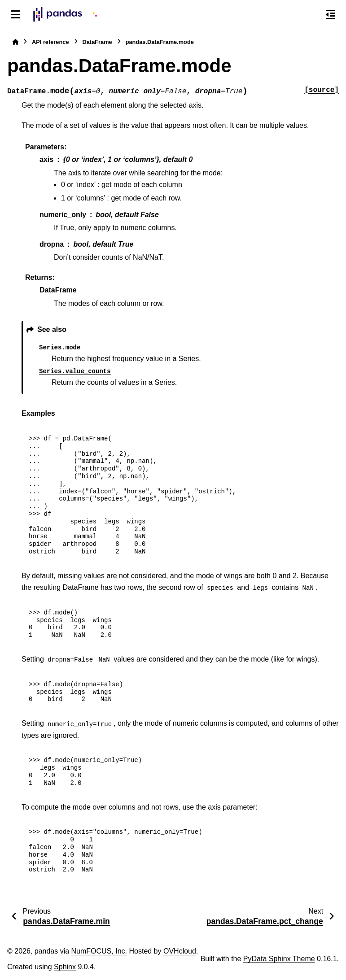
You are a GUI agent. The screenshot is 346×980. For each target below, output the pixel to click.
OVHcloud (180, 951)
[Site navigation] (15, 14)
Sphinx (65, 967)
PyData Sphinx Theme (279, 959)
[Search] (311, 15)
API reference (50, 42)
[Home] (15, 42)
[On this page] (331, 14)
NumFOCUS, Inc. (99, 951)
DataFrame (97, 42)
